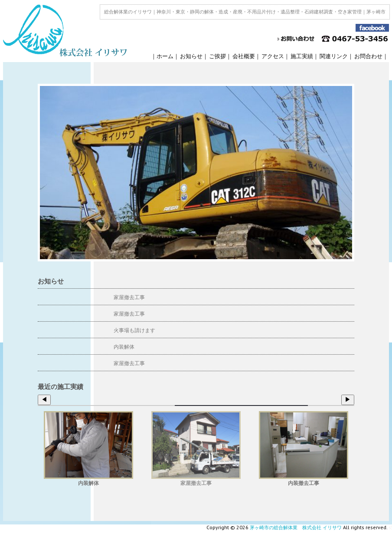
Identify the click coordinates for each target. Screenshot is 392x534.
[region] (196, 173)
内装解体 (124, 347)
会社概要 (244, 56)
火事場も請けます (134, 330)
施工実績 (302, 56)
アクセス (273, 56)
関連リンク (334, 56)
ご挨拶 (217, 56)
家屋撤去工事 (129, 297)
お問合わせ (368, 56)
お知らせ (191, 56)
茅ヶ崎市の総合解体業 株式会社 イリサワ (296, 527)
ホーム (165, 56)
